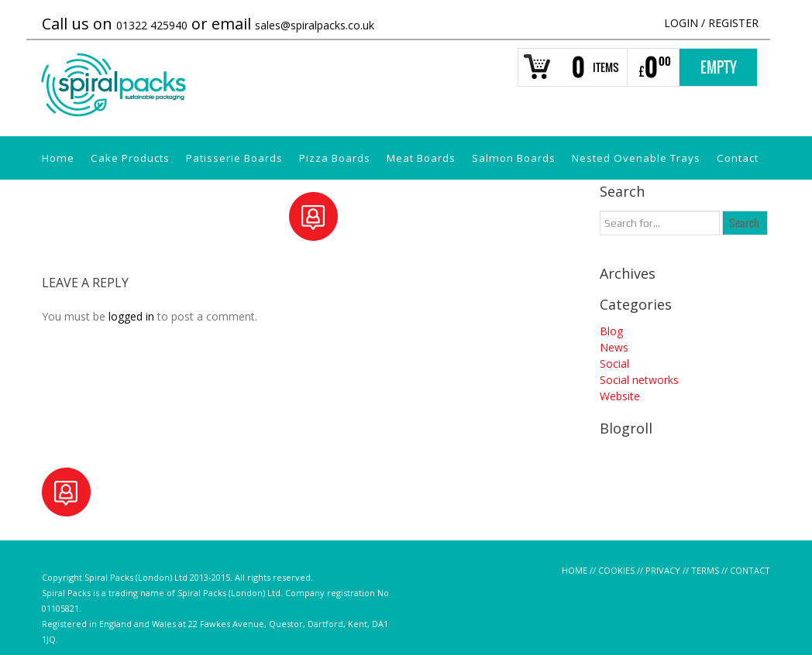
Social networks (639, 380)
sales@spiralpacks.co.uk (315, 25)
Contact (738, 158)
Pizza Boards (335, 158)
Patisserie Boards (234, 158)
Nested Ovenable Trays (636, 158)
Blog (611, 331)
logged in (131, 316)
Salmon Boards (514, 158)
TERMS (705, 570)
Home (58, 158)
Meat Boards (421, 158)
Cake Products (130, 158)
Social (614, 364)
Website (620, 396)
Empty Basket (719, 72)
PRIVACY (663, 570)
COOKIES (616, 570)
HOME (575, 570)
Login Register (711, 23)
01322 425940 (152, 25)
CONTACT (750, 570)
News (614, 347)
